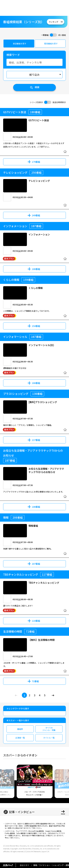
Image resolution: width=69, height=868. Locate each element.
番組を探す (25, 865)
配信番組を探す (51, 43)
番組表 (20, 729)
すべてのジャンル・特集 (49, 729)
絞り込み (34, 75)
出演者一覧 (20, 738)
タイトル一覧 (49, 738)
